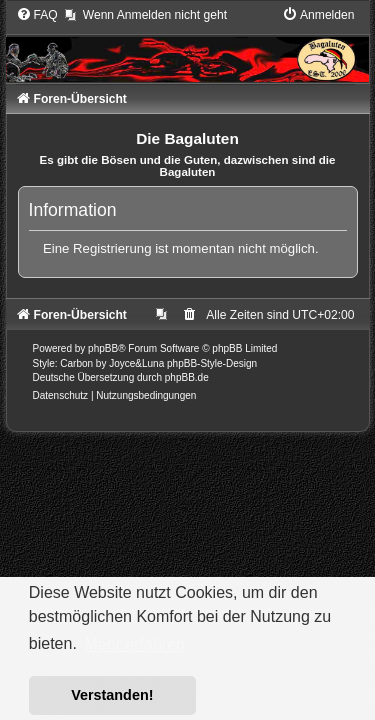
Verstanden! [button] (112, 695)
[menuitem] (37, 15)
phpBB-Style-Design (212, 363)
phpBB (103, 348)
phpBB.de (187, 377)
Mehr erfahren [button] (134, 644)
